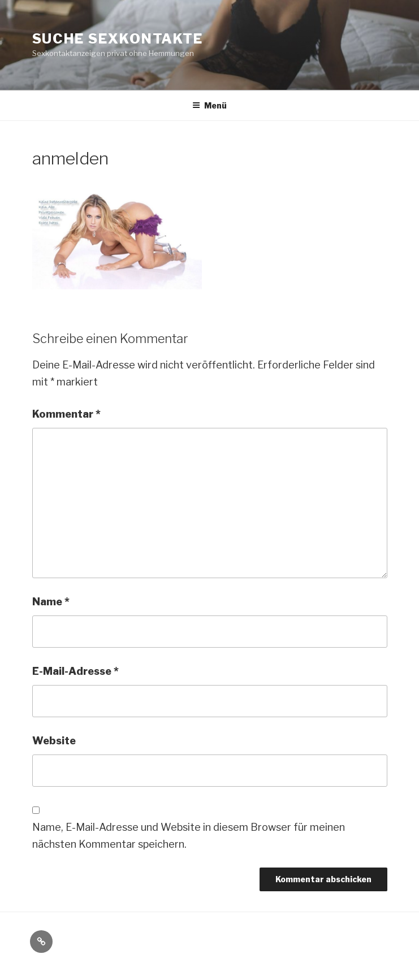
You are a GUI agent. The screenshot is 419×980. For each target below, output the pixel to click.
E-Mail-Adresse (75, 671)
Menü (209, 105)
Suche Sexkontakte (118, 39)
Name (51, 602)
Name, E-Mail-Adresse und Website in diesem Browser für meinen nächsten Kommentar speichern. (189, 836)
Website (54, 741)
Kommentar (66, 414)
